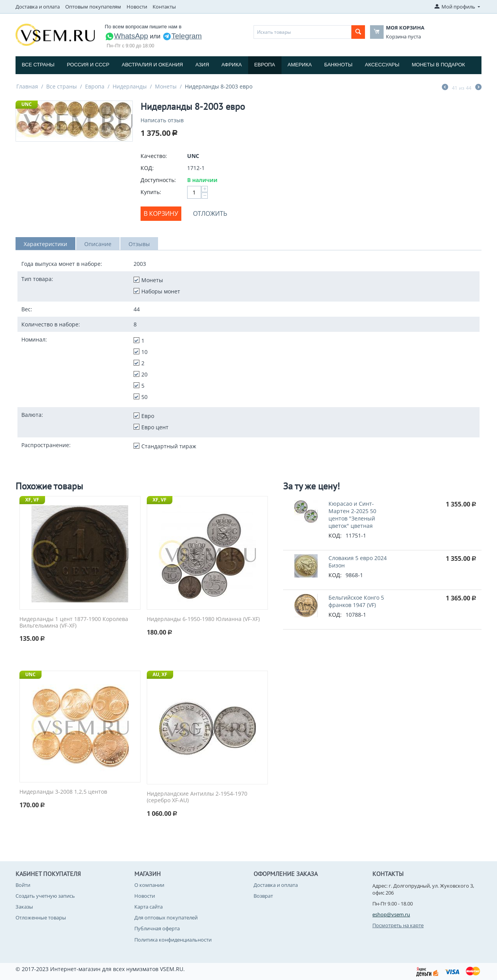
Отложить (210, 213)
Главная (27, 86)
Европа (265, 65)
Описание (98, 244)
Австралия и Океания (153, 65)
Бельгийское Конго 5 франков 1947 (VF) (356, 601)
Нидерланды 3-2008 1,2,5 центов (63, 792)
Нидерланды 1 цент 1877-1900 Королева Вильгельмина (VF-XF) (74, 623)
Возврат (263, 896)
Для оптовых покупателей (166, 918)
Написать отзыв (162, 120)
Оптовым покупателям (93, 7)
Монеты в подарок (439, 65)
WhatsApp (127, 36)
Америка (300, 65)
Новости (137, 7)
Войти (23, 885)
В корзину (161, 213)
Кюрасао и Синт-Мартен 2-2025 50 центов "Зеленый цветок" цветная (352, 515)
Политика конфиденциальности (173, 940)
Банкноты (338, 65)
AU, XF (160, 674)
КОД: (147, 168)
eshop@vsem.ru (391, 914)
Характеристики (45, 244)
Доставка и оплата (38, 7)
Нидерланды (130, 86)
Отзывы (139, 244)
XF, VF (32, 500)
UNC (27, 104)
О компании (149, 885)
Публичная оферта (157, 928)
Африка (231, 65)
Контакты (164, 7)
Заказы (24, 907)
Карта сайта (149, 907)
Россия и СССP (88, 65)
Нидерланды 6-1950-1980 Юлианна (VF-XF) (203, 619)
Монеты (166, 86)
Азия (202, 65)
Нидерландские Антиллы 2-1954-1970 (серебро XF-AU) (197, 797)
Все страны (38, 65)
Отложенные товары (41, 918)
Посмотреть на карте (398, 925)
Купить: (151, 192)
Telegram (182, 36)
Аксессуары (382, 65)
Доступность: (158, 180)
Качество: (154, 156)
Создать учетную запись (45, 896)
